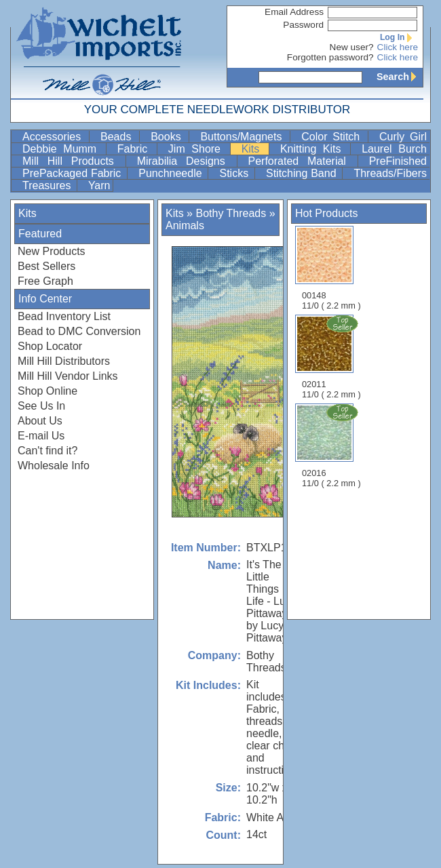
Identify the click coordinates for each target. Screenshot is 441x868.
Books (168, 137)
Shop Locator (50, 346)
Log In (399, 37)
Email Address (294, 12)
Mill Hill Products (73, 161)
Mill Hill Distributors (64, 361)
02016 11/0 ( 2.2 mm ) (332, 446)
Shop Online (47, 391)
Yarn (99, 185)
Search (400, 77)
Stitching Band (303, 173)
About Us (40, 421)
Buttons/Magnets (244, 137)
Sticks (235, 173)
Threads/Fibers (390, 173)
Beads (118, 137)
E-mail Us (41, 436)
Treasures (48, 185)
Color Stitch (333, 137)
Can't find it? (47, 451)
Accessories (54, 137)
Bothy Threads (231, 213)
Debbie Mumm (63, 149)
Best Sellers (46, 266)
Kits (254, 149)
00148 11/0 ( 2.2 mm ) (331, 268)
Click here (398, 47)
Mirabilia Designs (186, 161)
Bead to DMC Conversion (79, 331)
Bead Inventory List (64, 316)
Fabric (136, 149)
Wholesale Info (54, 466)
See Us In (41, 406)
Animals (185, 225)
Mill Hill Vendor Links (68, 376)
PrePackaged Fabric (73, 173)
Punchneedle (172, 173)
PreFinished (398, 161)
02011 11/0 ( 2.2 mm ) (332, 357)
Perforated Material (302, 161)
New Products (52, 251)
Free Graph (45, 281)
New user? (352, 47)
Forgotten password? (330, 57)
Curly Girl (403, 137)
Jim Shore (198, 149)
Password (303, 25)
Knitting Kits (314, 149)
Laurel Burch (394, 149)
